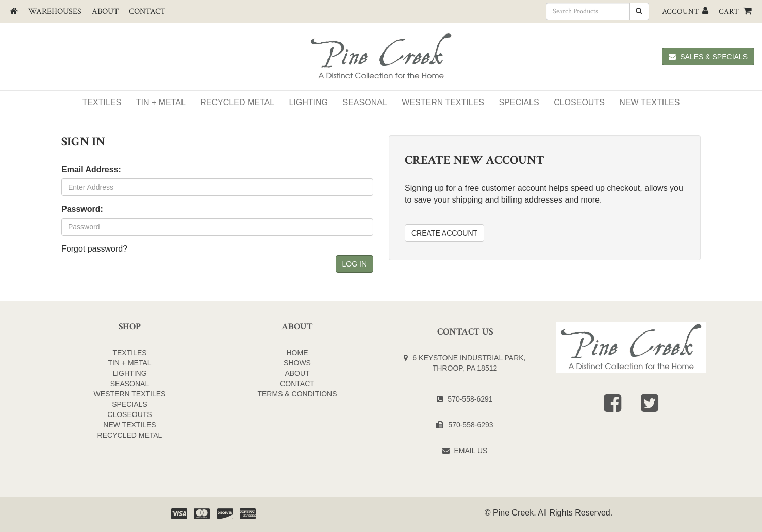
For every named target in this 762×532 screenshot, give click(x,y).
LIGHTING (129, 373)
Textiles (102, 102)
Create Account (444, 233)
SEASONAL (130, 384)
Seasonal (365, 102)
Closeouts (579, 102)
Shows (297, 363)
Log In (354, 264)
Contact (147, 12)
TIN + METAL (129, 363)
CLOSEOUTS (129, 414)
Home (297, 353)
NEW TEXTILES (649, 102)
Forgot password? (94, 249)
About (105, 12)
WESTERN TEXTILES (443, 102)
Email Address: (91, 169)
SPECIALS (519, 102)
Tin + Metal (161, 102)
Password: (82, 209)
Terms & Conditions (297, 394)
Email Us (471, 451)
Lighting (309, 102)
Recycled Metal (237, 102)
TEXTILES (129, 353)
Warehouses (55, 12)
